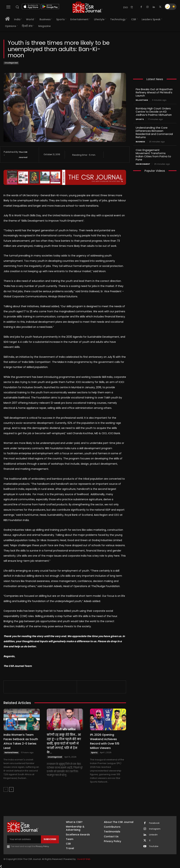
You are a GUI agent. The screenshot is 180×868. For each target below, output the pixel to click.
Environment (143, 164)
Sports (94, 753)
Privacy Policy (42, 846)
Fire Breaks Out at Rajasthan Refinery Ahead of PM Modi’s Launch (154, 92)
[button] (17, 7)
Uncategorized (11, 63)
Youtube (154, 846)
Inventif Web (84, 859)
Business (140, 142)
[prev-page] (6, 789)
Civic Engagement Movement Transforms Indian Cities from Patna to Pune (153, 155)
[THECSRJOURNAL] (87, 7)
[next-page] (11, 789)
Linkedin (153, 835)
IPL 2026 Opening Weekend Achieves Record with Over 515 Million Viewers (105, 741)
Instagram (155, 829)
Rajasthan (142, 100)
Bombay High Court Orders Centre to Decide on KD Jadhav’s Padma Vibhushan (154, 112)
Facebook (154, 823)
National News (11, 753)
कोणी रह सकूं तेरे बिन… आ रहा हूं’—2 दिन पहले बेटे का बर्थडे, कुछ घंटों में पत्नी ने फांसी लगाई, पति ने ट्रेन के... (64, 744)
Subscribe (50, 839)
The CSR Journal (23, 155)
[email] (24, 839)
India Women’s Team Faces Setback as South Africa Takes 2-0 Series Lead (21, 741)
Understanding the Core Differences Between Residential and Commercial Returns (154, 132)
